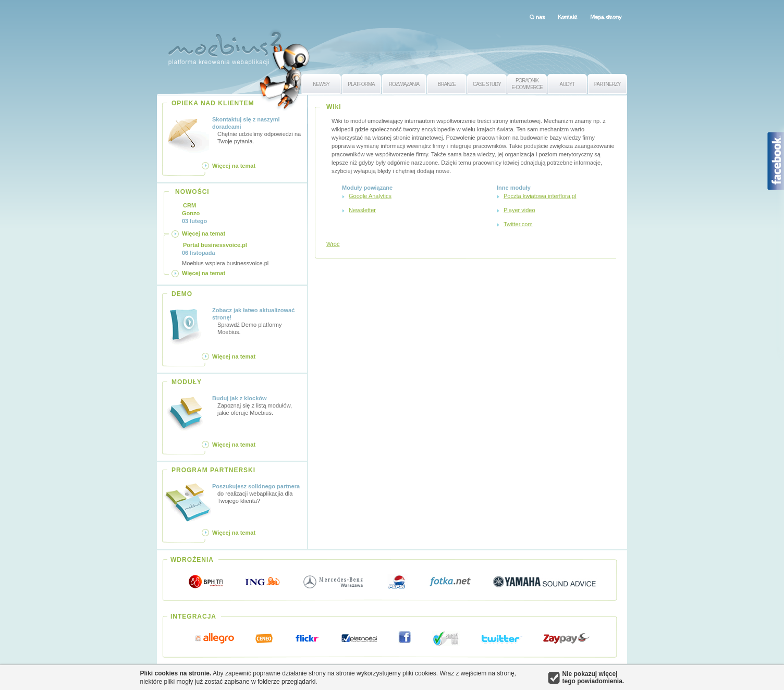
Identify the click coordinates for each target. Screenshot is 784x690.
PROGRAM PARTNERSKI (213, 470)
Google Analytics (370, 196)
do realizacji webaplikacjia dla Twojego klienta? (258, 493)
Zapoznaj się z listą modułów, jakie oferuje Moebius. (258, 405)
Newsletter (362, 210)
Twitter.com (518, 224)
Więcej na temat (234, 166)
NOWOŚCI (192, 192)
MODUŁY (187, 382)
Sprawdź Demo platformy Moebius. (258, 321)
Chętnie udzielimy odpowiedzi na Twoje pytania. (258, 130)
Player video (519, 210)
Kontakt (567, 17)
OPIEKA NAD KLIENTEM (213, 103)
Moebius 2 (225, 46)
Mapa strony (606, 17)
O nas (537, 17)
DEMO (182, 294)
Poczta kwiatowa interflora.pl (540, 196)
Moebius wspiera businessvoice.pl (225, 254)
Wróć (333, 244)
